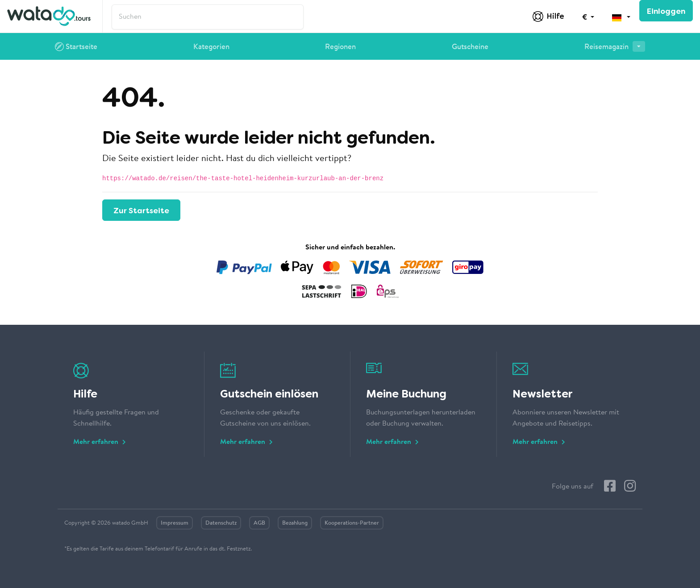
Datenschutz (221, 523)
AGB (259, 523)
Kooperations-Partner (352, 523)
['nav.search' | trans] (208, 17)
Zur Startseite (141, 211)
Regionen (340, 47)
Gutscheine (470, 47)
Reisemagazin (615, 46)
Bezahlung (295, 523)
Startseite (76, 48)
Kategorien (211, 47)
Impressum (175, 523)
